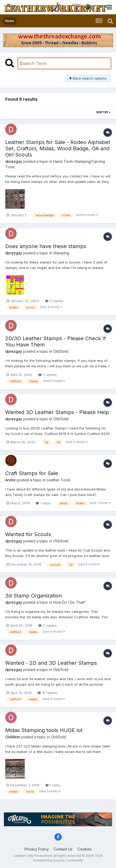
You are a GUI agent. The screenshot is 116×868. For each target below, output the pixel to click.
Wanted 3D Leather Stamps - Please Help (57, 412)
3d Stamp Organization (33, 596)
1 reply (43, 503)
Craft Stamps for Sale (32, 473)
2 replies (54, 301)
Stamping (61, 253)
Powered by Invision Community (58, 860)
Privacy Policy (37, 849)
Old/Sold (61, 351)
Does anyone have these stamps (46, 246)
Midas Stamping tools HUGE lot (44, 730)
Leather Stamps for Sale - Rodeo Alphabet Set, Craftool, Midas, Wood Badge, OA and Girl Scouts (58, 148)
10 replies (47, 693)
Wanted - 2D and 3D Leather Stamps (51, 663)
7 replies (48, 375)
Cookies (85, 849)
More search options (88, 78)
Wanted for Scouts (28, 534)
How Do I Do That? (69, 602)
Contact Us (63, 849)
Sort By (103, 112)
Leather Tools (59, 480)
